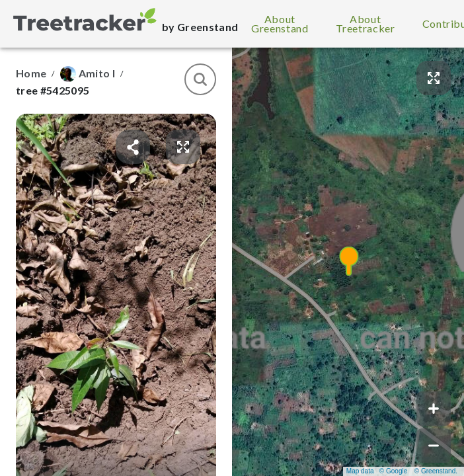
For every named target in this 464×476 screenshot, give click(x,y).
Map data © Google (377, 471)
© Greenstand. (436, 471)
